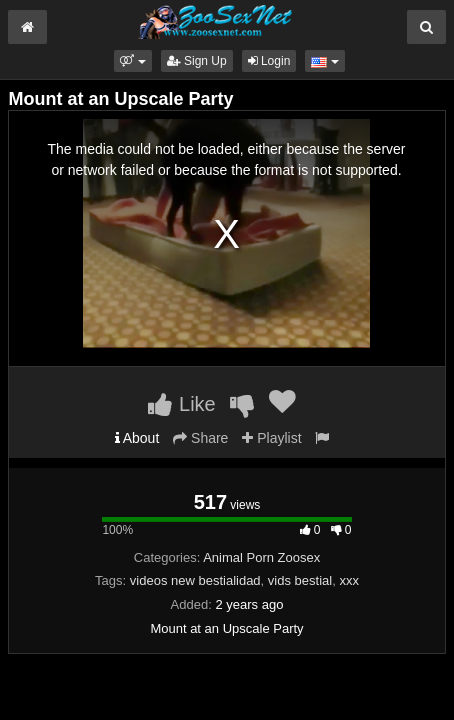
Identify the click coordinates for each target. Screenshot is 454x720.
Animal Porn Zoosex (261, 557)
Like (181, 404)
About (137, 438)
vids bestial (300, 580)
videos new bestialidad (195, 580)
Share (200, 438)
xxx (349, 580)
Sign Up (197, 61)
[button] (132, 61)
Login (269, 61)
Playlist (271, 438)
